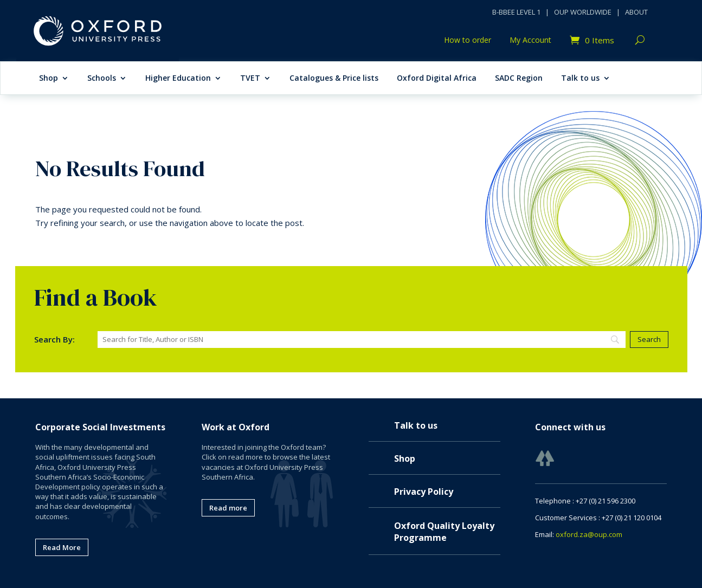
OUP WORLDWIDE (583, 12)
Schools (102, 79)
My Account (530, 41)
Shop (49, 79)
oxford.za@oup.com (589, 534)
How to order (468, 41)
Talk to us (580, 79)
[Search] (362, 340)
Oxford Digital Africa (437, 79)
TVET (250, 79)
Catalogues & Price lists (334, 79)
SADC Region (519, 79)
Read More (62, 547)
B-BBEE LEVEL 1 (516, 12)
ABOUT (636, 12)
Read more (228, 508)
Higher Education (178, 79)
